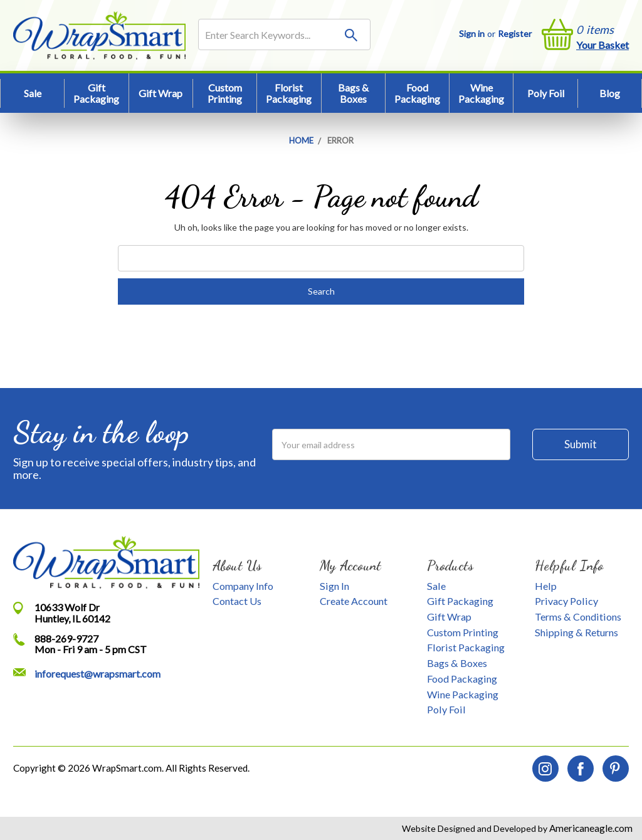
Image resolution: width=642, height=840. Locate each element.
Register (515, 34)
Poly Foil (546, 93)
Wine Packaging (481, 93)
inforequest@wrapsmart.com (97, 674)
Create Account (354, 601)
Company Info (243, 586)
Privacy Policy (566, 601)
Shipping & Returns (576, 632)
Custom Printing (225, 93)
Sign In (334, 586)
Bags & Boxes (353, 93)
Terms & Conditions (578, 617)
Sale (33, 93)
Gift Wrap (160, 93)
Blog (610, 93)
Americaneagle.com (590, 828)
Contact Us (237, 601)
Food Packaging (417, 93)
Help (546, 586)
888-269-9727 (66, 638)
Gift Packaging (96, 93)
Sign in (472, 34)
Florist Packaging (289, 93)
